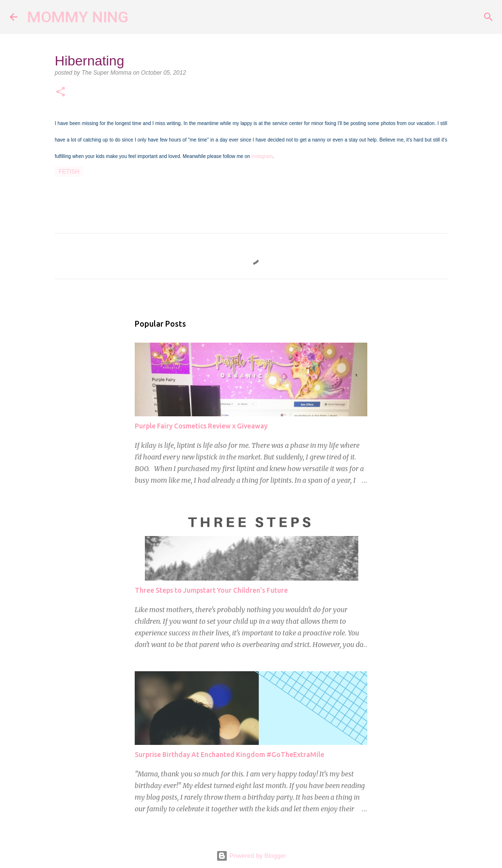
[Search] (142, 17)
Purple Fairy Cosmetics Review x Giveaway (201, 426)
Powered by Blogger (251, 856)
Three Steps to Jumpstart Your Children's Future (211, 590)
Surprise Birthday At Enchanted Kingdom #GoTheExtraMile (229, 755)
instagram (262, 156)
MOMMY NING (78, 17)
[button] (61, 93)
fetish (69, 172)
